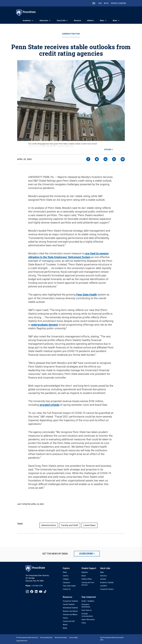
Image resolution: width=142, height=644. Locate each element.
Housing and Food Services (88, 584)
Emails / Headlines (88, 601)
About (115, 21)
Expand (108, 150)
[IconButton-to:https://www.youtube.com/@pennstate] (41, 592)
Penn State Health (87, 295)
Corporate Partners (107, 589)
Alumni (65, 625)
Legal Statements (22, 641)
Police (84, 623)
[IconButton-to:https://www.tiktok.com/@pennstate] (45, 592)
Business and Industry (70, 611)
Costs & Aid (61, 21)
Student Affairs (87, 579)
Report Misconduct (88, 619)
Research (77, 21)
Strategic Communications (87, 615)
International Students (70, 608)
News (102, 21)
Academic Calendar (107, 582)
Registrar (85, 572)
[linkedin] (105, 159)
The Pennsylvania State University (27, 638)
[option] (34, 586)
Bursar (84, 576)
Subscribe (86, 554)
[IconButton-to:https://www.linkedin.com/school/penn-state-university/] (36, 592)
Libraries (103, 579)
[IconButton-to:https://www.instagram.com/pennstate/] (27, 592)
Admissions (44, 21)
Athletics (90, 21)
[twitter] (97, 159)
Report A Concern (118, 3)
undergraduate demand (44, 325)
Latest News (89, 525)
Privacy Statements (46, 638)
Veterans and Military (70, 614)
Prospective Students (70, 601)
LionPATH (104, 586)
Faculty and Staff (70, 525)
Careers (66, 576)
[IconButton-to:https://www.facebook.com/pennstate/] (32, 592)
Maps (102, 572)
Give (100, 3)
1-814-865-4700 (37, 586)
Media (65, 628)
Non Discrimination (61, 638)
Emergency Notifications (86, 606)
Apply (106, 3)
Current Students (69, 604)
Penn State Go (87, 610)
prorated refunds (50, 405)
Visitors (65, 618)
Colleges (66, 579)
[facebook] (88, 159)
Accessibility (74, 638)
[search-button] (94, 3)
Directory (103, 576)
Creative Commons (65, 146)
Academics (27, 21)
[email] (114, 159)
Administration (71, 34)
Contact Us (67, 589)
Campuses (66, 582)
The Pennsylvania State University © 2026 (112, 639)
